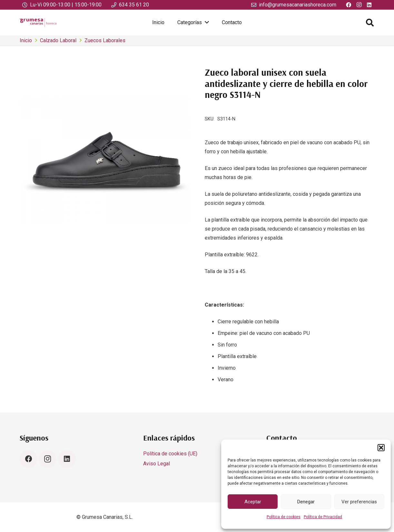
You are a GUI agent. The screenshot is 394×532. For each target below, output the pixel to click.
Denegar (306, 502)
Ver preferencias (359, 502)
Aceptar (253, 502)
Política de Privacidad (323, 517)
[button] (381, 448)
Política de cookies (284, 517)
